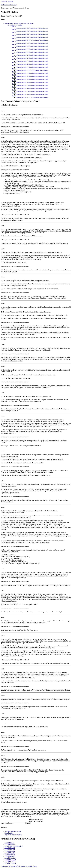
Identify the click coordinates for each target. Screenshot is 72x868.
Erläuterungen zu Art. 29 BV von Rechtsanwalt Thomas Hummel (32, 82)
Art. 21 (14, 54)
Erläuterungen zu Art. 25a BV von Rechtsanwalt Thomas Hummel (32, 70)
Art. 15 (14, 33)
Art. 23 (14, 60)
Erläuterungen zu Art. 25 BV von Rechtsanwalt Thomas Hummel (32, 67)
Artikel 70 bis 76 (10, 851)
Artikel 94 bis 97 (10, 856)
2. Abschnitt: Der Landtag (15, 25)
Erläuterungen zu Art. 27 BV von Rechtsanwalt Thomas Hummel (32, 76)
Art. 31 (14, 87)
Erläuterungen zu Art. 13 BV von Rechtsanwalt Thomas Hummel (32, 28)
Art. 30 (14, 84)
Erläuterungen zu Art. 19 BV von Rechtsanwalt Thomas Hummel (32, 49)
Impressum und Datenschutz (13, 835)
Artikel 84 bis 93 (10, 855)
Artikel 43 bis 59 (10, 848)
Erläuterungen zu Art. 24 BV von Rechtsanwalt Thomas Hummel (32, 64)
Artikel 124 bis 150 (10, 860)
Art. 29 (14, 81)
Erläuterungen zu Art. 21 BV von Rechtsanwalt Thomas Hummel (32, 55)
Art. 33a (14, 96)
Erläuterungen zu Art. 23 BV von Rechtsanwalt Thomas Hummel (32, 61)
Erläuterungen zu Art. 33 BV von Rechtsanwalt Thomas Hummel (32, 95)
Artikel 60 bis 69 (10, 850)
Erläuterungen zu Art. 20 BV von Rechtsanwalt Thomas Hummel (32, 52)
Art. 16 (14, 36)
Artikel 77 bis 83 (10, 853)
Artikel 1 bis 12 (9, 843)
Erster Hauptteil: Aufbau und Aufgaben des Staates (19, 23)
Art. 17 (14, 42)
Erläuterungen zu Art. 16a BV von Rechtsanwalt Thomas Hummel (32, 40)
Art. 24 (14, 63)
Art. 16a (14, 39)
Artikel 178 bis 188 (10, 863)
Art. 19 (14, 48)
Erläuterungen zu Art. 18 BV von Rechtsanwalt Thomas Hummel (32, 46)
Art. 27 (14, 75)
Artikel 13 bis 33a (10, 844)
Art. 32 (14, 90)
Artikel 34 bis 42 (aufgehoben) (14, 846)
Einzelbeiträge (9, 833)
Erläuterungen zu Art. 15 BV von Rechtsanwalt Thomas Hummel (32, 34)
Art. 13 (14, 27)
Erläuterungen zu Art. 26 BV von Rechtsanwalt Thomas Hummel (32, 73)
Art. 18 (14, 45)
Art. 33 (14, 93)
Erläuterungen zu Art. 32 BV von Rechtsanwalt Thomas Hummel (32, 92)
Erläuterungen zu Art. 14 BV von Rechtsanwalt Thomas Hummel (32, 31)
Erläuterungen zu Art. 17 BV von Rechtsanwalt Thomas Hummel (32, 43)
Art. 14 (14, 30)
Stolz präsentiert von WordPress (27, 866)
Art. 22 (14, 57)
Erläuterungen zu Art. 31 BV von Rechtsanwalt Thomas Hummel (32, 88)
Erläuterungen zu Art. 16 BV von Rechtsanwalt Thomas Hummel (32, 37)
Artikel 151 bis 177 (10, 861)
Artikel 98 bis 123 (10, 858)
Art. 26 (14, 72)
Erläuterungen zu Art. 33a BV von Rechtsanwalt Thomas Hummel (32, 98)
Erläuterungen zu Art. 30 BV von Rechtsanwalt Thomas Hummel (32, 85)
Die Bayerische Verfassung (9, 5)
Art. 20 (14, 51)
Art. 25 (14, 66)
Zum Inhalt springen (7, 2)
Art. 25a (14, 69)
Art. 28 (14, 78)
